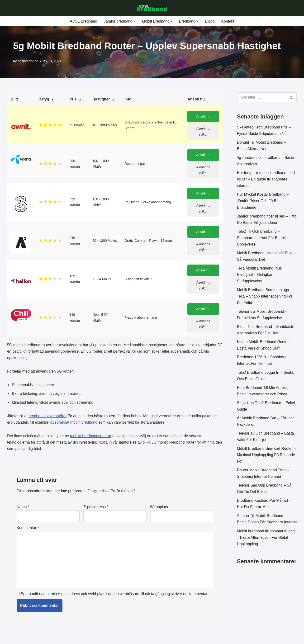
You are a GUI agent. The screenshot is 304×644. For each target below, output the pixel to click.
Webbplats (159, 508)
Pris (73, 99)
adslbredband (28, 61)
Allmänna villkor (203, 132)
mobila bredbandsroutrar (91, 437)
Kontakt (228, 21)
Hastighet (101, 99)
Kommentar (28, 529)
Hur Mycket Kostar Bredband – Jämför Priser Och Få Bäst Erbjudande (263, 201)
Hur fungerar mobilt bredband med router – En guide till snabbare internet (266, 179)
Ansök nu (203, 117)
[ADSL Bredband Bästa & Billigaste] (152, 8)
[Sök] (262, 98)
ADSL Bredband (83, 21)
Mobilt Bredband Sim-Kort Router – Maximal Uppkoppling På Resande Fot (267, 456)
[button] (134, 21)
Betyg (44, 99)
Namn (23, 508)
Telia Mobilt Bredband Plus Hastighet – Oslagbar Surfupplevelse (259, 275)
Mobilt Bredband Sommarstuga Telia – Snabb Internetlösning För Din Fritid (265, 297)
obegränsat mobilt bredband (74, 423)
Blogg (210, 21)
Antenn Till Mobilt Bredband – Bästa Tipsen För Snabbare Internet (262, 524)
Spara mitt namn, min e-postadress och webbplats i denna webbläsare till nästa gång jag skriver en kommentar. (114, 595)
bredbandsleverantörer (48, 417)
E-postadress (96, 508)
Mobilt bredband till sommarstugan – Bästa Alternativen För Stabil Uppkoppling (266, 546)
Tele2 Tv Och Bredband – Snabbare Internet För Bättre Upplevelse (261, 238)
